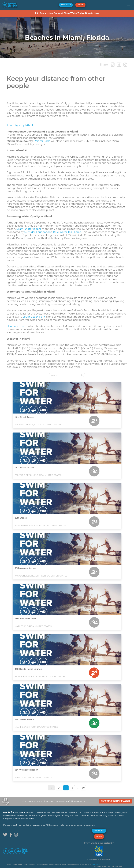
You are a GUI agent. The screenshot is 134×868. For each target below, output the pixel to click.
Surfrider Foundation (38, 232)
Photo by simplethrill (20, 125)
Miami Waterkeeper (29, 229)
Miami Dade (43, 141)
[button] (129, 5)
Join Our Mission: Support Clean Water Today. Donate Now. (67, 13)
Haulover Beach (17, 326)
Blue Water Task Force (67, 232)
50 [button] (83, 788)
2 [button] (72, 788)
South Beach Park (34, 317)
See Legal (96, 864)
